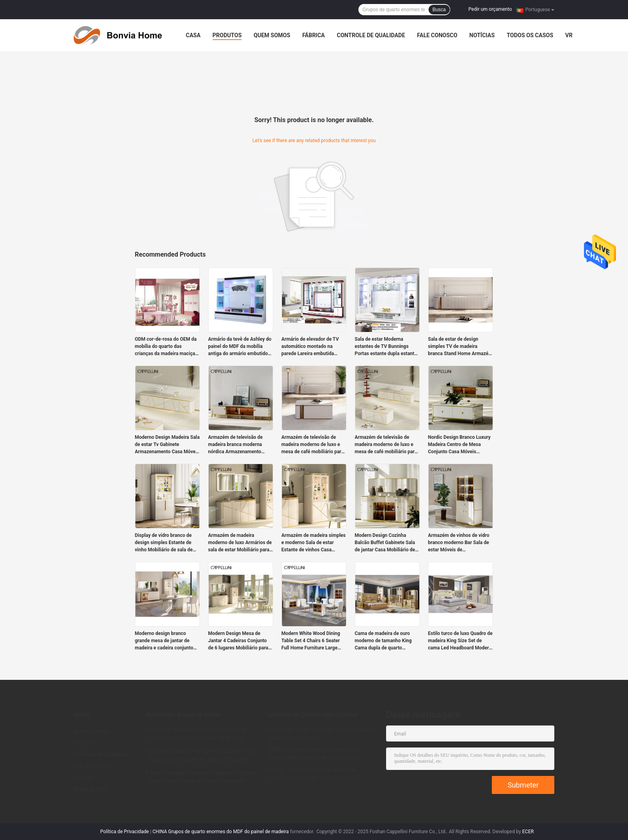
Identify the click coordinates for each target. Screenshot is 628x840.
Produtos (227, 35)
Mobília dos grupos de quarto (183, 715)
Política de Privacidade (124, 832)
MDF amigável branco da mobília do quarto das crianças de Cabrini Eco (315, 754)
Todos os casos (530, 35)
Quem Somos (272, 35)
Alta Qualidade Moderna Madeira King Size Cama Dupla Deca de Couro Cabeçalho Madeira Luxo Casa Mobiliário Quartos (204, 778)
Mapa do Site (90, 789)
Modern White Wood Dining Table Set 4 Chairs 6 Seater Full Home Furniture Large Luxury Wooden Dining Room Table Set (313, 641)
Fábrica (314, 35)
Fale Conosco (437, 35)
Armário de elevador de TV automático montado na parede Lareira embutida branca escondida (310, 347)
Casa (193, 35)
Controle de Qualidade (371, 35)
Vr (569, 35)
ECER (528, 832)
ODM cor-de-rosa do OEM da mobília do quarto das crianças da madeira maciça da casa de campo (166, 347)
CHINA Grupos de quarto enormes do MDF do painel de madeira (221, 832)
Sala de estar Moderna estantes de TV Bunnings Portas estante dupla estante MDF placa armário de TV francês (386, 347)
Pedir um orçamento (490, 9)
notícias (482, 35)
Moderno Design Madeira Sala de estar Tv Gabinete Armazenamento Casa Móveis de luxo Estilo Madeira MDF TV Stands (167, 445)
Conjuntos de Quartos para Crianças (312, 715)
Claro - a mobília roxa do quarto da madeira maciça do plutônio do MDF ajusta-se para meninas (316, 775)
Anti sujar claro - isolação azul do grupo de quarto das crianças (324, 733)
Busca (439, 10)
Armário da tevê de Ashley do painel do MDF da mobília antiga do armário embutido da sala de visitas (240, 347)
